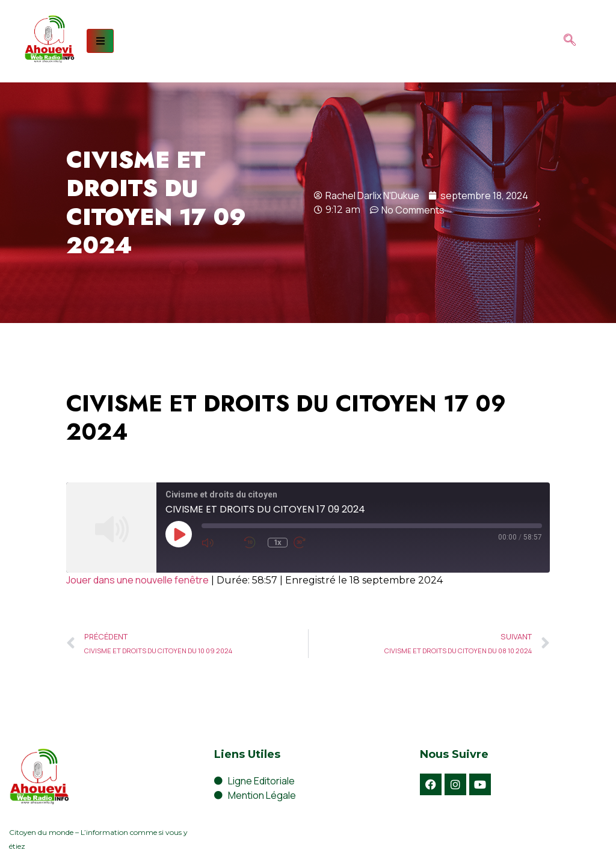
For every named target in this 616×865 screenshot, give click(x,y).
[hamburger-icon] (100, 41)
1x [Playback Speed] (278, 543)
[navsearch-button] (570, 41)
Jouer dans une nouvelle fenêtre (137, 580)
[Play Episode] (179, 534)
